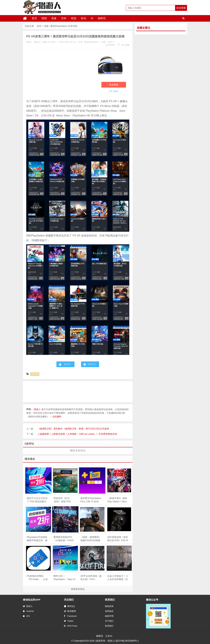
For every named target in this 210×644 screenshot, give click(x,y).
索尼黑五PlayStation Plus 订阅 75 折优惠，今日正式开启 (91, 500)
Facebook (70, 616)
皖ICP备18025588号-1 (127, 641)
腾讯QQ (69, 606)
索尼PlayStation (59, 26)
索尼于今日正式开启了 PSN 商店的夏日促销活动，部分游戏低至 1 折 (37, 500)
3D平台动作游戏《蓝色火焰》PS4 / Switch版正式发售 (91, 578)
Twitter (69, 621)
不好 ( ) (92, 364)
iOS (26, 616)
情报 (44, 18)
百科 (64, 18)
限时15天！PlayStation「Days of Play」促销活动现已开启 (64, 578)
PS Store (52, 42)
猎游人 (28, 606)
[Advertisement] (61, 74)
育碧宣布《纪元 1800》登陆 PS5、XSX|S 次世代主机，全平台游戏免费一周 (64, 500)
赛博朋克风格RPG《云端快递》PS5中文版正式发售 (64, 539)
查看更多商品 (78, 589)
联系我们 (109, 626)
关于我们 (109, 621)
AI (92, 18)
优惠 (46, 26)
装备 (54, 18)
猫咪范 (102, 18)
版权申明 (109, 616)
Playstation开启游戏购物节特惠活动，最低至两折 (37, 539)
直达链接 (114, 85)
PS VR (35, 374)
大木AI (109, 636)
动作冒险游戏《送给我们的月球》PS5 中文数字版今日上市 (118, 539)
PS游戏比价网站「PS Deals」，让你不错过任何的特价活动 (37, 578)
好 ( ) (67, 364)
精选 (74, 18)
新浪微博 (70, 611)
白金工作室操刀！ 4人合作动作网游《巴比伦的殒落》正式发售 (118, 578)
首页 (34, 18)
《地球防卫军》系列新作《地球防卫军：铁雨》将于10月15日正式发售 (73, 429)
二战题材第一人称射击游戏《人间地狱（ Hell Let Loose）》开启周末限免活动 (77, 434)
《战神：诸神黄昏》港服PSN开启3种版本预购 (91, 539)
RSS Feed (71, 626)
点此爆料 (57, 417)
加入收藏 (123, 45)
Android (28, 611)
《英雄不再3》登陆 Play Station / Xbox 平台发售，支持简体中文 (118, 500)
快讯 (84, 18)
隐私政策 (109, 606)
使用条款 (109, 611)
